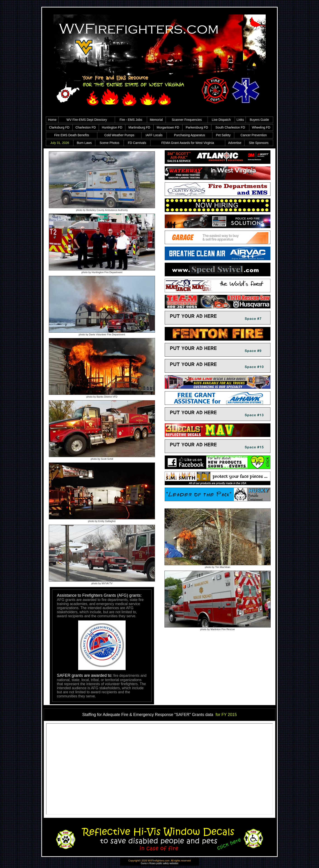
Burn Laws (84, 143)
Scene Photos (109, 143)
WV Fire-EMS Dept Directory (87, 120)
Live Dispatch (221, 120)
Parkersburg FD (197, 127)
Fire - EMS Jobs (131, 120)
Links (240, 120)
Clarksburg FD (59, 127)
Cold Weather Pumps (119, 135)
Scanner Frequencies (187, 120)
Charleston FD (86, 127)
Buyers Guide (259, 120)
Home (52, 120)
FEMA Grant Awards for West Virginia (188, 143)
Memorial (156, 120)
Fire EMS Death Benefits (72, 135)
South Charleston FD (230, 127)
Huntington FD (112, 127)
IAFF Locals (154, 135)
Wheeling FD (261, 127)
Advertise (235, 143)
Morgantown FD (168, 127)
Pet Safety (223, 135)
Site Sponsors (259, 143)
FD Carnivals (137, 143)
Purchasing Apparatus (189, 135)
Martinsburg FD (139, 127)
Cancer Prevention (254, 135)
